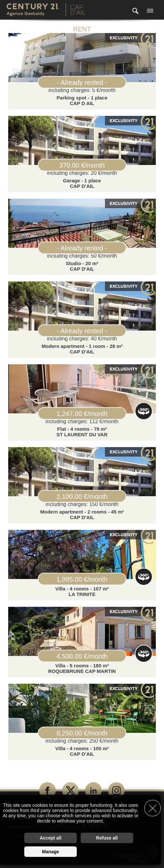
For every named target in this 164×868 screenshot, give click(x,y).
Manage (51, 852)
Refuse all (107, 838)
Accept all (51, 838)
